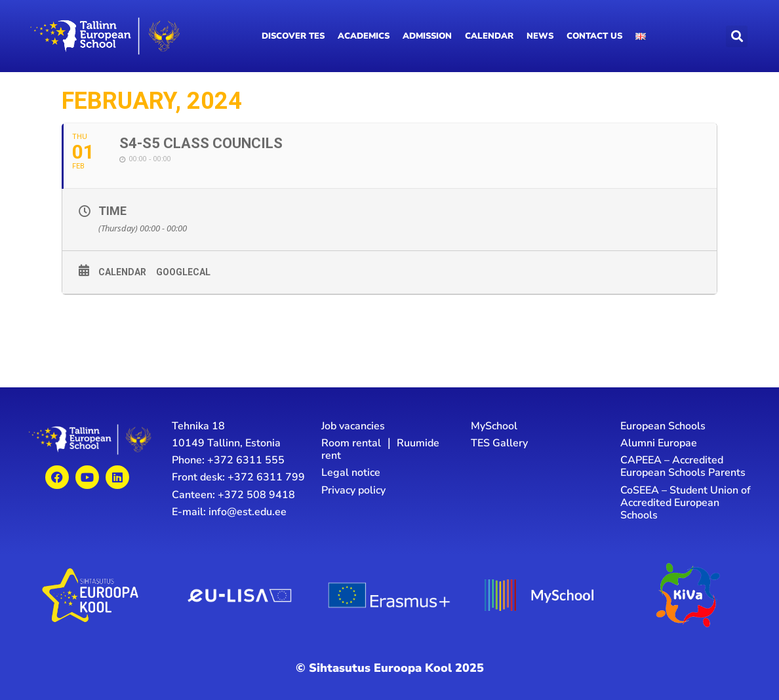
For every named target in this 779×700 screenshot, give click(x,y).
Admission (427, 36)
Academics (364, 36)
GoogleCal (183, 272)
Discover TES (293, 36)
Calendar (489, 36)
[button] (737, 36)
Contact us (594, 36)
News (540, 36)
